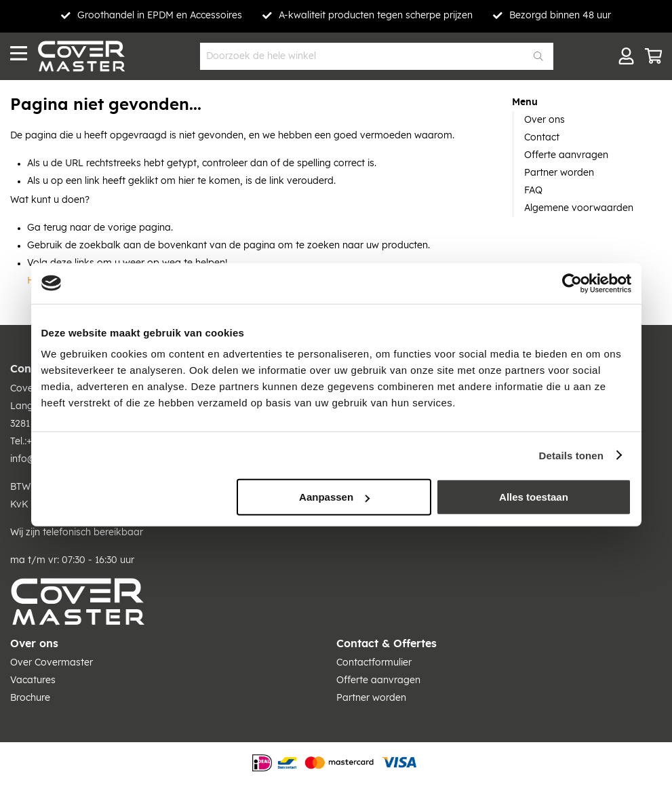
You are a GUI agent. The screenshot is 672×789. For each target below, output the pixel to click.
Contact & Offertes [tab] (387, 644)
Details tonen (571, 455)
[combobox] (377, 56)
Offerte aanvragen (566, 155)
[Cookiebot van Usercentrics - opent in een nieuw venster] (572, 283)
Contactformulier (374, 663)
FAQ (533, 191)
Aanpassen (334, 497)
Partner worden (559, 173)
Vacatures (33, 680)
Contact (542, 138)
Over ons (545, 120)
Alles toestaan (534, 497)
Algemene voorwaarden (579, 208)
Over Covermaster (52, 663)
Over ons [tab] (34, 644)
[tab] (587, 102)
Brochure (30, 698)
